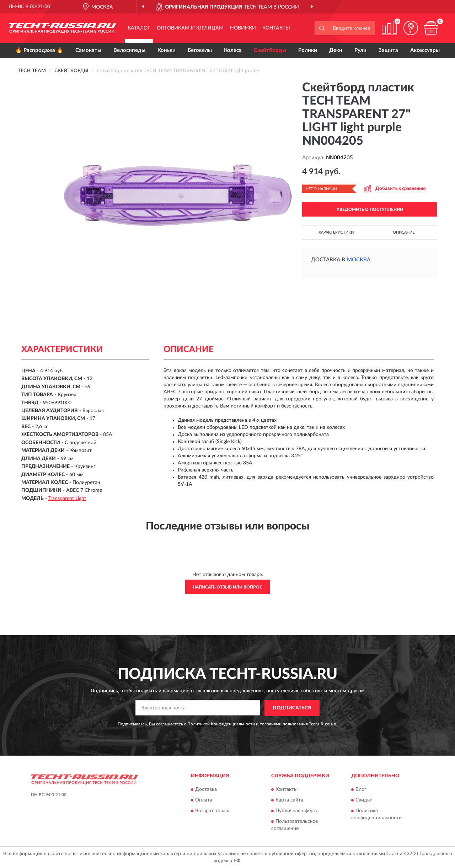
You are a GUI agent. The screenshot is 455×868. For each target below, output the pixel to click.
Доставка (206, 790)
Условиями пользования (284, 724)
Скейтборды (270, 50)
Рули (360, 50)
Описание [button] (404, 232)
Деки (336, 50)
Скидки (364, 800)
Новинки (243, 28)
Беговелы (200, 50)
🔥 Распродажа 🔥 (39, 50)
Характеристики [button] (336, 232)
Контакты (276, 28)
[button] (411, 28)
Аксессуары (425, 50)
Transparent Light (67, 499)
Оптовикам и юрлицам (190, 28)
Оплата (204, 800)
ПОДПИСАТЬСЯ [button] (292, 708)
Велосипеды (129, 50)
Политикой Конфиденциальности (221, 724)
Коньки (167, 50)
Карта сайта (289, 800)
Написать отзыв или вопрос (227, 587)
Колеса (233, 50)
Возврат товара (213, 811)
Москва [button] (359, 260)
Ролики (308, 50)
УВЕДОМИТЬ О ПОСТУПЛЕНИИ (370, 209)
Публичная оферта (297, 811)
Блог (361, 790)
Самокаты (88, 50)
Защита (388, 50)
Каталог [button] (139, 28)
